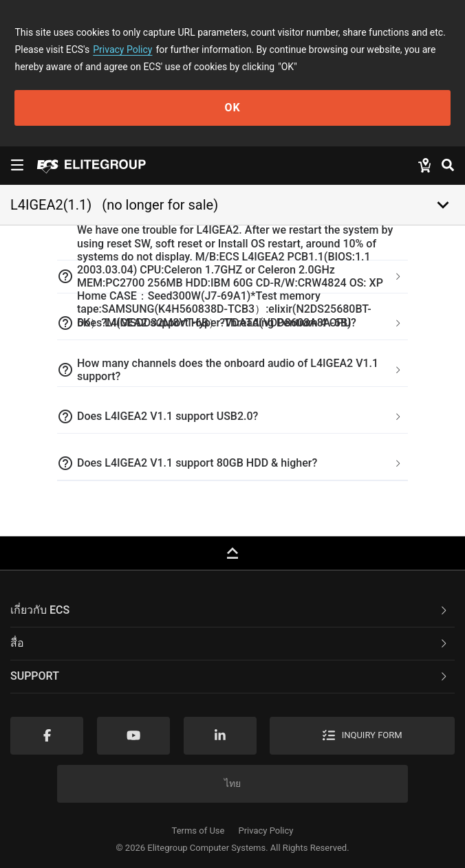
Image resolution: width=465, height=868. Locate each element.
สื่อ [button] (230, 643)
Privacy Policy (122, 49)
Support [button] (230, 676)
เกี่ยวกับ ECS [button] (230, 610)
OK (232, 108)
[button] (232, 277)
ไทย (232, 783)
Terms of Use (198, 831)
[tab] (232, 277)
